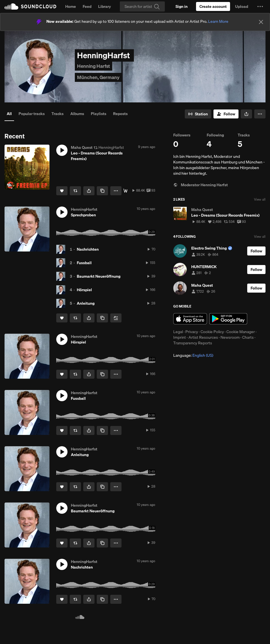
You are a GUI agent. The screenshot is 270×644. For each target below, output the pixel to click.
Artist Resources (203, 337)
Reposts (120, 114)
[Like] (62, 191)
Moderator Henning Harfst (201, 185)
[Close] (261, 22)
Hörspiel (84, 290)
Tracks (58, 114)
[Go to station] (198, 114)
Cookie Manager (241, 332)
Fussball (84, 263)
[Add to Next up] (116, 318)
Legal (178, 332)
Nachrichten (88, 249)
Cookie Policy (212, 332)
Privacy (192, 332)
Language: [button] (193, 355)
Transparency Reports (193, 343)
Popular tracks (32, 114)
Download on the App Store (190, 319)
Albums (77, 114)
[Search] (142, 6)
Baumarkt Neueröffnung (99, 276)
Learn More (218, 21)
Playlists (99, 114)
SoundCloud (30, 6)
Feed (87, 6)
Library (104, 6)
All (9, 114)
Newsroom (230, 337)
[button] (260, 6)
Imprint (180, 337)
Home (71, 6)
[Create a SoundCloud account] (213, 6)
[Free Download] (125, 191)
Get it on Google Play (228, 319)
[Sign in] (182, 6)
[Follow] (226, 114)
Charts (248, 337)
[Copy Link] (102, 191)
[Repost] (75, 191)
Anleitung (86, 303)
